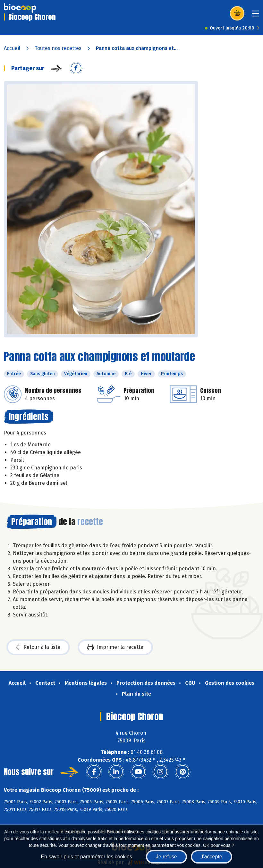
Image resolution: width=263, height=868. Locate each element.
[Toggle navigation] (256, 16)
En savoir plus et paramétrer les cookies (86, 857)
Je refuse (166, 857)
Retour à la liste (38, 647)
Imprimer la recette (115, 647)
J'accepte (212, 857)
